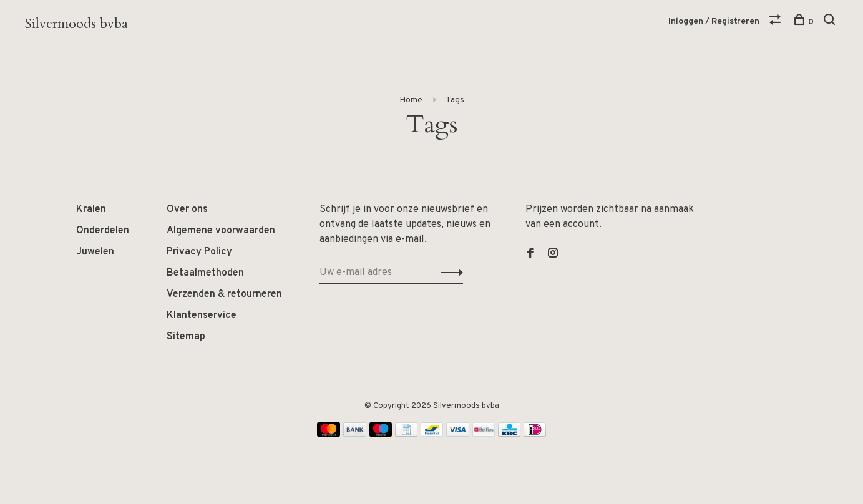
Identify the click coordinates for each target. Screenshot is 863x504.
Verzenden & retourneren (224, 294)
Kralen (91, 210)
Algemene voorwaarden (221, 231)
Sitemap (186, 337)
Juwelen (95, 252)
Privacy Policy (199, 252)
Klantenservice (202, 316)
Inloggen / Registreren (714, 22)
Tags (455, 100)
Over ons (187, 210)
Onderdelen (103, 231)
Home (411, 100)
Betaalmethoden (205, 273)
